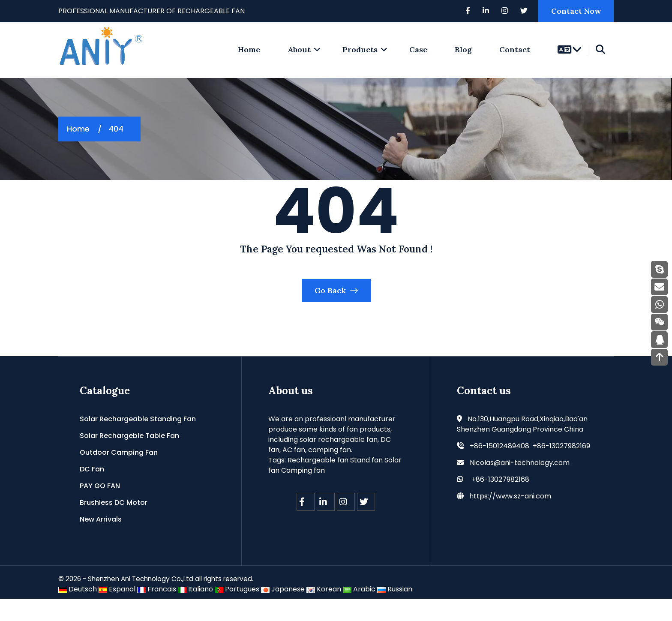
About (299, 49)
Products (360, 49)
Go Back (336, 309)
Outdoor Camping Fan (119, 474)
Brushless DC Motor (114, 524)
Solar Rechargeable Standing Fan (138, 441)
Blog (463, 49)
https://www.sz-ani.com (510, 518)
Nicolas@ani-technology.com (520, 484)
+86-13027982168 (500, 501)
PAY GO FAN (100, 508)
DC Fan (92, 491)
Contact (515, 49)
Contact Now (576, 11)
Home (78, 129)
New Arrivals (101, 541)
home (249, 49)
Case (418, 49)
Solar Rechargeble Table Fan (129, 457)
